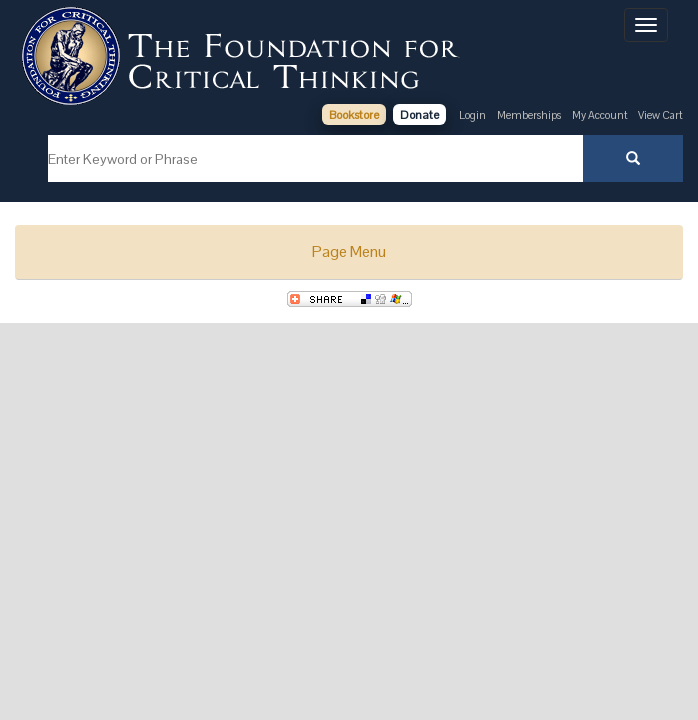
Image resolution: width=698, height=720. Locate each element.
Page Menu (349, 251)
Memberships (529, 115)
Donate (419, 115)
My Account (601, 115)
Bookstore (354, 115)
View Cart (660, 115)
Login (472, 115)
